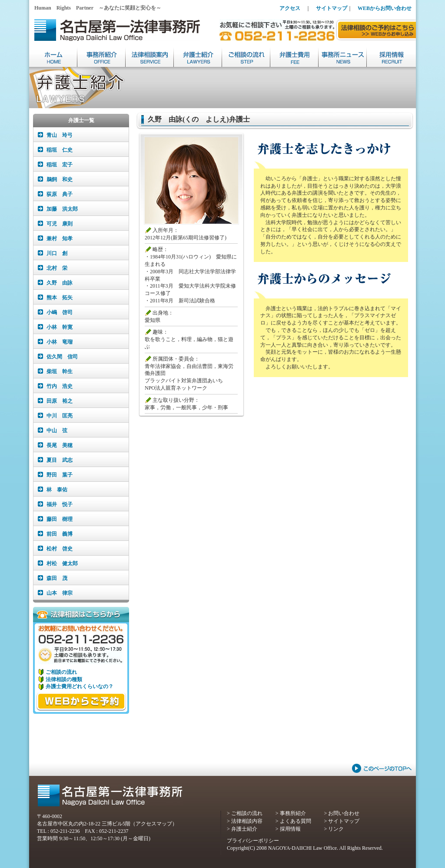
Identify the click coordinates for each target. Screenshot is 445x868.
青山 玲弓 (60, 135)
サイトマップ (332, 8)
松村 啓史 (60, 549)
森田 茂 (57, 578)
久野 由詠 (60, 283)
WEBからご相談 (81, 702)
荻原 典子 (60, 194)
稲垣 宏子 (60, 165)
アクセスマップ (154, 824)
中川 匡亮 (60, 416)
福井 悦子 (60, 504)
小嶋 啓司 (60, 312)
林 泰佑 (57, 490)
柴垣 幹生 (60, 371)
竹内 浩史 (60, 386)
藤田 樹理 (60, 519)
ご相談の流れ (61, 672)
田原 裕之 (60, 401)
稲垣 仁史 (60, 150)
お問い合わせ (344, 813)
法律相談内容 (247, 821)
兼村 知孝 (60, 239)
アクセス (290, 8)
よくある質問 (296, 821)
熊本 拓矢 (60, 298)
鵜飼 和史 (60, 179)
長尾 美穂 (60, 445)
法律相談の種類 (64, 679)
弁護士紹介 (244, 829)
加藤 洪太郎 (62, 209)
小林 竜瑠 (60, 342)
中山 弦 (57, 431)
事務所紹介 (293, 813)
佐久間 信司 (62, 357)
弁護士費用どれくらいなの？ (80, 686)
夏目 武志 (60, 460)
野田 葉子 (60, 475)
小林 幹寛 (60, 327)
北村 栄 (57, 268)
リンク (336, 829)
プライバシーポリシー (253, 841)
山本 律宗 (60, 593)
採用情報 (290, 829)
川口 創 (57, 253)
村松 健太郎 (62, 563)
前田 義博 (60, 534)
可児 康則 (60, 224)
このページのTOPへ (382, 768)
